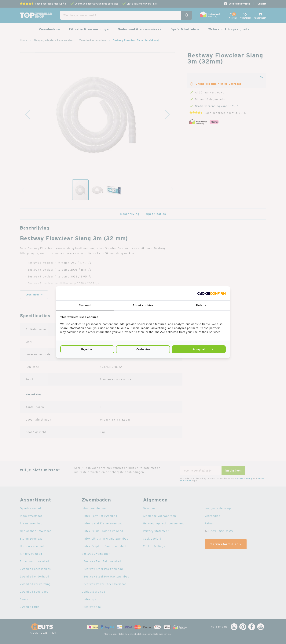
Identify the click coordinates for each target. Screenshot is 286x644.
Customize (143, 349)
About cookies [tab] (143, 305)
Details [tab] (201, 305)
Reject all (87, 349)
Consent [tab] (85, 305)
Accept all (199, 349)
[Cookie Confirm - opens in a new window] (211, 293)
